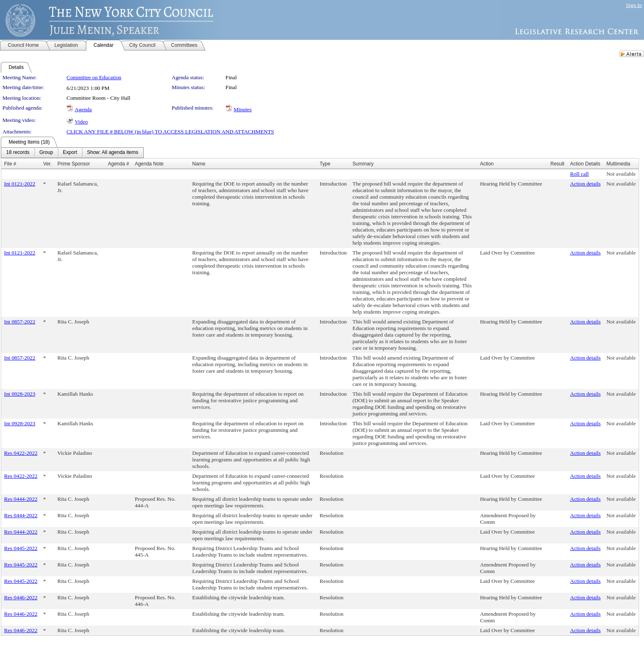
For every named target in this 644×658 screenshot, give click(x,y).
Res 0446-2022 (21, 597)
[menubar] (72, 153)
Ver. (47, 164)
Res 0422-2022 (21, 453)
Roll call (580, 174)
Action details (585, 184)
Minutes (243, 109)
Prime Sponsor (74, 164)
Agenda (83, 109)
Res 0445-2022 (21, 548)
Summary (363, 164)
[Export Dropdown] (70, 153)
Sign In (634, 5)
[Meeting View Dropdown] (113, 153)
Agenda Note (149, 164)
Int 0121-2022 (20, 184)
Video (81, 122)
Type (325, 164)
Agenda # (118, 164)
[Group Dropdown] (46, 153)
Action (487, 164)
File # (10, 164)
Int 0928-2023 (20, 394)
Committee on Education (94, 77)
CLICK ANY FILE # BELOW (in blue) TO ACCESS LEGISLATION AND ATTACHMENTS (170, 132)
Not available (621, 174)
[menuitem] (18, 153)
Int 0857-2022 (20, 322)
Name (199, 164)
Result (557, 164)
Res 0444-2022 (21, 499)
